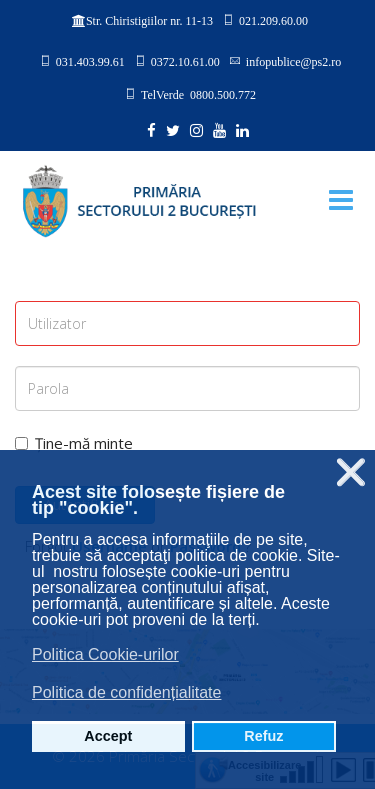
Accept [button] (108, 736)
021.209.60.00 (273, 20)
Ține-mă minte (74, 443)
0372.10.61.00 (185, 61)
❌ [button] (351, 472)
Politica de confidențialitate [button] (126, 692)
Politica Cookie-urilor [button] (105, 654)
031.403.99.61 (90, 61)
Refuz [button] (263, 736)
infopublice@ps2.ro (293, 61)
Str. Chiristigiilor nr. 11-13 (149, 21)
